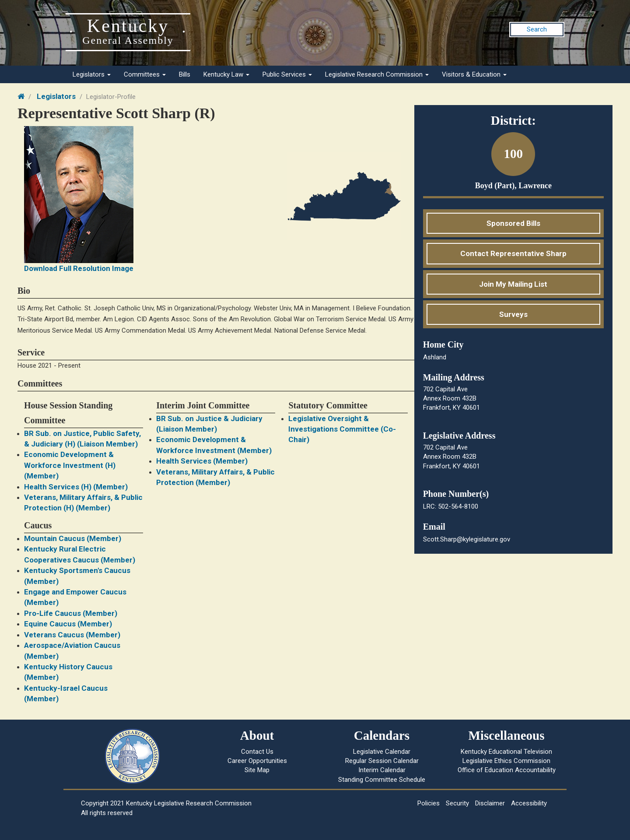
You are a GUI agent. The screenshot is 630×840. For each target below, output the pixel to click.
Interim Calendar (382, 770)
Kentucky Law (226, 74)
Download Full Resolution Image (79, 268)
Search (537, 29)
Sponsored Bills (513, 223)
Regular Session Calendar (382, 761)
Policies (429, 803)
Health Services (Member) (202, 461)
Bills (185, 74)
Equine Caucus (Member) (68, 624)
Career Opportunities (257, 761)
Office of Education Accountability (507, 770)
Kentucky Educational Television (506, 752)
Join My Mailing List (513, 284)
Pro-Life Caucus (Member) (71, 613)
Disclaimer (490, 803)
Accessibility (529, 803)
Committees (145, 74)
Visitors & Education (474, 74)
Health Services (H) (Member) (76, 487)
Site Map (257, 770)
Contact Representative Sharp (513, 253)
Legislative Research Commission (377, 74)
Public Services (287, 74)
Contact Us (257, 752)
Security (457, 803)
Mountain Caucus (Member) (73, 538)
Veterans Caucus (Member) (72, 635)
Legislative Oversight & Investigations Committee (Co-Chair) (342, 429)
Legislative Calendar (382, 752)
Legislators (92, 74)
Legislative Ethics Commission (506, 761)
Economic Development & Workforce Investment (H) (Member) (70, 465)
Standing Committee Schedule (382, 780)
